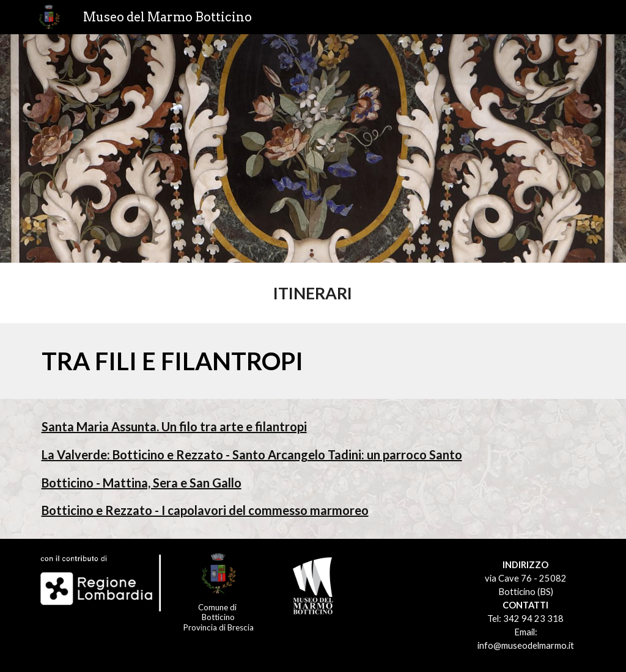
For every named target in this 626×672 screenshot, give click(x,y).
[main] (313, 293)
